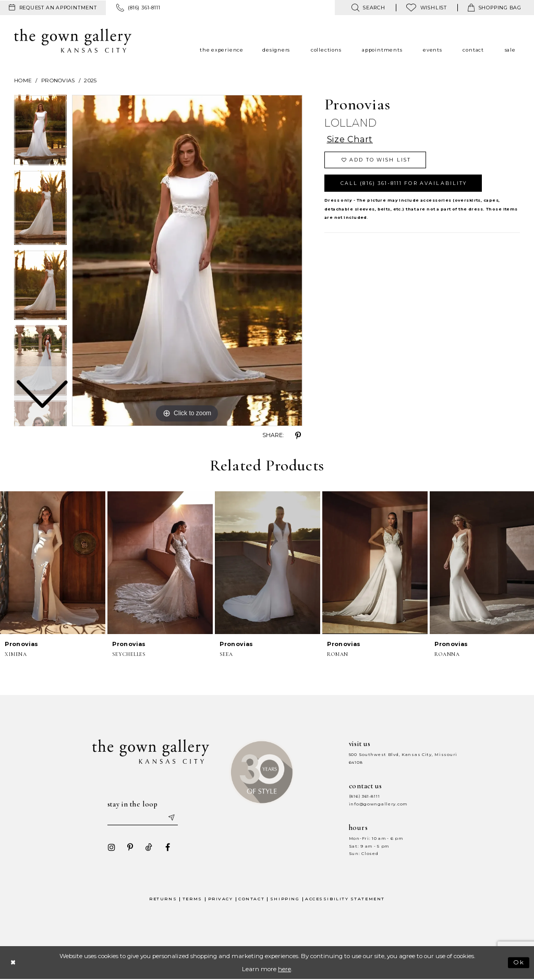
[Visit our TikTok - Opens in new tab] (149, 848)
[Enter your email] (142, 818)
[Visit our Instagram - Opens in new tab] (111, 848)
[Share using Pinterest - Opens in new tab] (298, 436)
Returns (163, 899)
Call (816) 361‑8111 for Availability (404, 183)
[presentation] (53, 563)
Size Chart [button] (350, 140)
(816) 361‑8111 (365, 796)
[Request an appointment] (53, 8)
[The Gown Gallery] (73, 41)
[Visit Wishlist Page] (427, 8)
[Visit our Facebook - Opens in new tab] (167, 848)
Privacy (221, 899)
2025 (90, 80)
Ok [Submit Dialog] (519, 963)
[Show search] (368, 8)
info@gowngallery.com (378, 804)
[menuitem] (53, 8)
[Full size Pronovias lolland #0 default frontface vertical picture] (187, 260)
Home (23, 80)
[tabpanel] (187, 260)
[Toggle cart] (495, 8)
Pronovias (58, 80)
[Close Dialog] (13, 963)
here (284, 969)
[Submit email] (171, 818)
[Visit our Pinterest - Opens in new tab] (130, 848)
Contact (251, 899)
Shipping (285, 899)
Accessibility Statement (345, 899)
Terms (192, 899)
